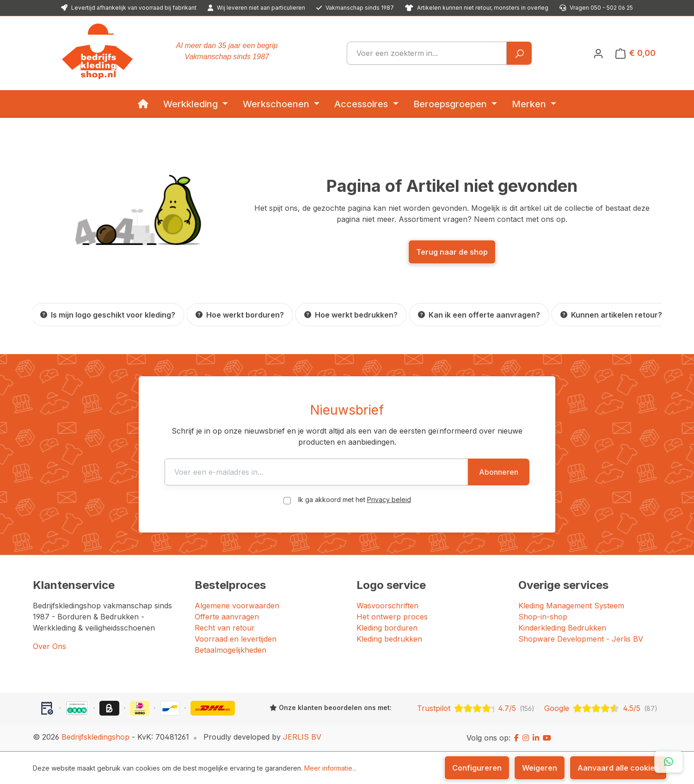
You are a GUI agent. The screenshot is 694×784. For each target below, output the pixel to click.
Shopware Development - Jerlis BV (581, 639)
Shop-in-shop (543, 617)
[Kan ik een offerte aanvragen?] (479, 315)
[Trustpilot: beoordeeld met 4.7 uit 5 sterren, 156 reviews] (476, 708)
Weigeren (540, 768)
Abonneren (499, 472)
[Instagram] (526, 738)
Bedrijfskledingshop (95, 737)
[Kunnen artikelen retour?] (611, 315)
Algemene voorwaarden (237, 606)
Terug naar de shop (452, 252)
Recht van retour (225, 628)
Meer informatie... (330, 768)
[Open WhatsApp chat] (669, 762)
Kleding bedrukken (389, 639)
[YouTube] (547, 738)
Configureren (477, 768)
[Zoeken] (519, 53)
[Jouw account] (598, 53)
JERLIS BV (302, 737)
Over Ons (49, 646)
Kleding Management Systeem (571, 606)
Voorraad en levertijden (236, 639)
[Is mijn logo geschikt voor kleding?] (108, 315)
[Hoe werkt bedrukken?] (351, 315)
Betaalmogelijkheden (230, 650)
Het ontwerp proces (392, 617)
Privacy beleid (389, 499)
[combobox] (427, 53)
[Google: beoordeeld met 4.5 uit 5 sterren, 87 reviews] (601, 708)
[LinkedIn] (536, 738)
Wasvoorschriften (387, 606)
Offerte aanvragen (227, 617)
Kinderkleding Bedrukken (562, 628)
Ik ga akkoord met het (355, 499)
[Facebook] (516, 738)
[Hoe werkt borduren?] (240, 315)
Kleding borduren (387, 628)
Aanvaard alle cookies (618, 768)
